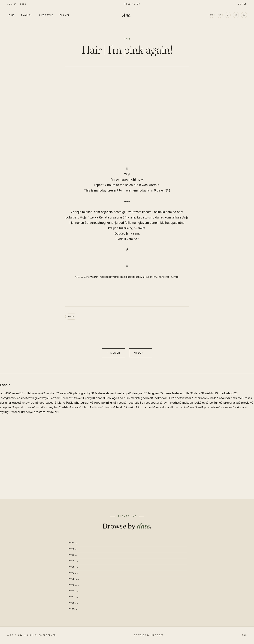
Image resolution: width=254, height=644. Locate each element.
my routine (182, 407)
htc (241, 398)
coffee (57, 398)
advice (77, 407)
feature (110, 407)
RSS (244, 635)
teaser (15, 412)
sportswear (48, 403)
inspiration (202, 398)
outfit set (197, 407)
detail (199, 393)
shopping (7, 407)
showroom (31, 403)
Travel (65, 15)
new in (66, 393)
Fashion (27, 15)
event (18, 393)
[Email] (236, 15)
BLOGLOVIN (139, 277)
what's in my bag (49, 407)
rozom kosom (142, 212)
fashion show (106, 393)
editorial (98, 407)
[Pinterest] (220, 15)
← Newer (114, 353)
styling (5, 412)
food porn (102, 403)
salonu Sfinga (122, 217)
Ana (127, 15)
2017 (73, 561)
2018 (73, 555)
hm (234, 398)
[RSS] (244, 15)
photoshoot (228, 393)
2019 (73, 549)
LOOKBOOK (126, 277)
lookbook (161, 398)
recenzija (134, 403)
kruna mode (147, 407)
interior (132, 407)
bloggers (155, 393)
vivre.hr (53, 412)
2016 (73, 567)
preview (247, 403)
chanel (101, 398)
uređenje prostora (34, 412)
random (53, 393)
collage (113, 398)
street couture (152, 403)
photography (84, 393)
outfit (6, 393)
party (90, 398)
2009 (73, 609)
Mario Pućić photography (75, 403)
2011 (73, 597)
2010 (73, 603)
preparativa (232, 403)
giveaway (42, 398)
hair (71, 317)
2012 (74, 591)
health (121, 407)
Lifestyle (46, 15)
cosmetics (25, 398)
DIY (173, 398)
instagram (8, 398)
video (68, 398)
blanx (87, 407)
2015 (73, 573)
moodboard (164, 407)
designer (140, 393)
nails (214, 398)
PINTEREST (164, 277)
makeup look (192, 403)
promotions (212, 407)
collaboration (34, 393)
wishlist (211, 393)
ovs (205, 403)
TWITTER (115, 277)
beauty (224, 398)
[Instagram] (211, 15)
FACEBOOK (105, 277)
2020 (73, 543)
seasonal (228, 407)
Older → (141, 353)
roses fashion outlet (179, 393)
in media (134, 398)
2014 (74, 579)
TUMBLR (175, 277)
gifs (113, 403)
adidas (66, 407)
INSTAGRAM (92, 277)
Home (11, 15)
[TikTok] (228, 15)
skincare (241, 407)
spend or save (25, 407)
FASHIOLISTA (152, 277)
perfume (216, 403)
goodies (147, 398)
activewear (185, 398)
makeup (124, 393)
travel (79, 398)
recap (122, 403)
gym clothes (172, 403)
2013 (74, 585)
